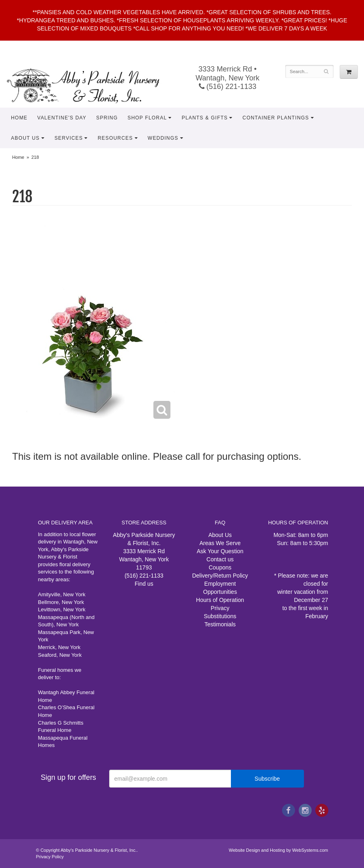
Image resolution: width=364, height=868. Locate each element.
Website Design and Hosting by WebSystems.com (279, 850)
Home (19, 118)
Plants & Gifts (205, 118)
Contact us (220, 559)
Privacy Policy (50, 857)
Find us (144, 584)
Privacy (220, 608)
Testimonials (220, 624)
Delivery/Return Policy (220, 576)
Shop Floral (147, 118)
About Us (25, 138)
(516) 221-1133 (228, 87)
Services (69, 138)
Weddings (163, 138)
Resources (115, 138)
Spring (107, 118)
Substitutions (220, 616)
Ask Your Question (220, 551)
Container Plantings (276, 118)
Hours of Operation (220, 600)
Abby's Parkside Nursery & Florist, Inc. (91, 85)
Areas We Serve (220, 543)
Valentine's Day (62, 118)
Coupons (220, 567)
